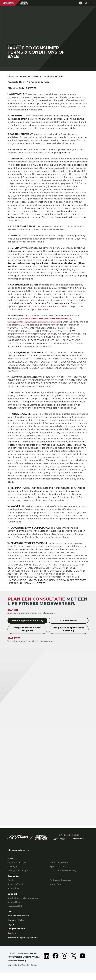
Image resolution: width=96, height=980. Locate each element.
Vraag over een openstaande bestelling (68, 630)
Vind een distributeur (20, 917)
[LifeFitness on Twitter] (73, 963)
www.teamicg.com (63, 322)
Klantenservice (68, 621)
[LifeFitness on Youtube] (82, 963)
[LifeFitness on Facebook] (55, 963)
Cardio (11, 881)
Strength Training (16, 885)
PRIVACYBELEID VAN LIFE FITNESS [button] (21, 963)
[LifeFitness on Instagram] (64, 963)
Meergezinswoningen (18, 871)
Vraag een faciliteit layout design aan (27, 630)
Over (10, 912)
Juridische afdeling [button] (18, 968)
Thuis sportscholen (60, 863)
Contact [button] (12, 957)
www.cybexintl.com (19, 322)
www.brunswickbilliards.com (66, 319)
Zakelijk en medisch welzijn (64, 871)
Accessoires (13, 889)
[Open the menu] (91, 3)
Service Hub (14, 903)
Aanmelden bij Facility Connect (26, 941)
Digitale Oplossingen (60, 881)
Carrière (12, 936)
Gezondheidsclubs (17, 863)
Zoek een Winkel (17, 922)
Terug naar (14, 7)
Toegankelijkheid (18, 931)
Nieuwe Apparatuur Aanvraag (27, 621)
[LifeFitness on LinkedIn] (46, 963)
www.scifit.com (41, 322)
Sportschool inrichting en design (24, 899)
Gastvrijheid (13, 867)
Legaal (11, 926)
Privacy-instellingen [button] (30, 957)
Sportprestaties (58, 867)
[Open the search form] (85, 3)
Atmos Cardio (57, 885)
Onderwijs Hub (15, 907)
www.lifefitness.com (35, 319)
